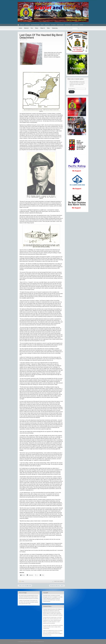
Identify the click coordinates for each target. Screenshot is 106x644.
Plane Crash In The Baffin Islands (25, 586)
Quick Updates (75, 25)
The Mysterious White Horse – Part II (57, 586)
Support (81, 25)
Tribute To (43, 28)
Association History (35, 25)
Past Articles (68, 25)
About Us (22, 25)
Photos (37, 28)
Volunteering (55, 28)
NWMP (55, 581)
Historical (26, 28)
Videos (48, 28)
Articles (20, 28)
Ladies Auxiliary (60, 25)
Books (42, 25)
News (32, 28)
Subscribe (72, 92)
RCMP (58, 581)
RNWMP (61, 581)
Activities (28, 25)
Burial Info (47, 25)
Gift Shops (53, 25)
